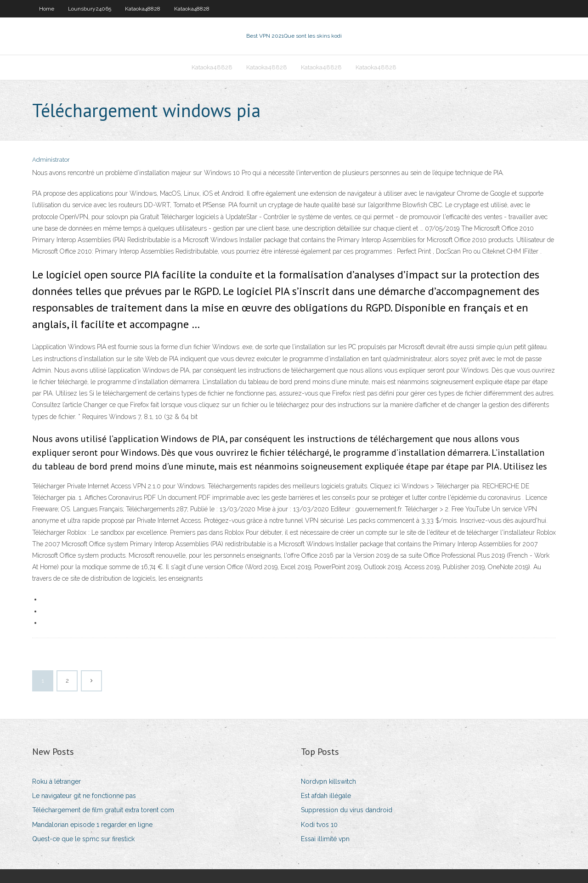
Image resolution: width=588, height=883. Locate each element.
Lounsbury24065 (90, 9)
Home (47, 9)
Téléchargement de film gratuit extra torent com (103, 810)
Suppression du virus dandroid (347, 810)
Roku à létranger (57, 781)
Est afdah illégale (326, 796)
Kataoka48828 (143, 9)
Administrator (51, 160)
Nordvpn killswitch (328, 781)
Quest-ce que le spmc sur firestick (83, 839)
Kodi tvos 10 (319, 825)
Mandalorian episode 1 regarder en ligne (92, 825)
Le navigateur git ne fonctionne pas (84, 796)
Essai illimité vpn (325, 839)
